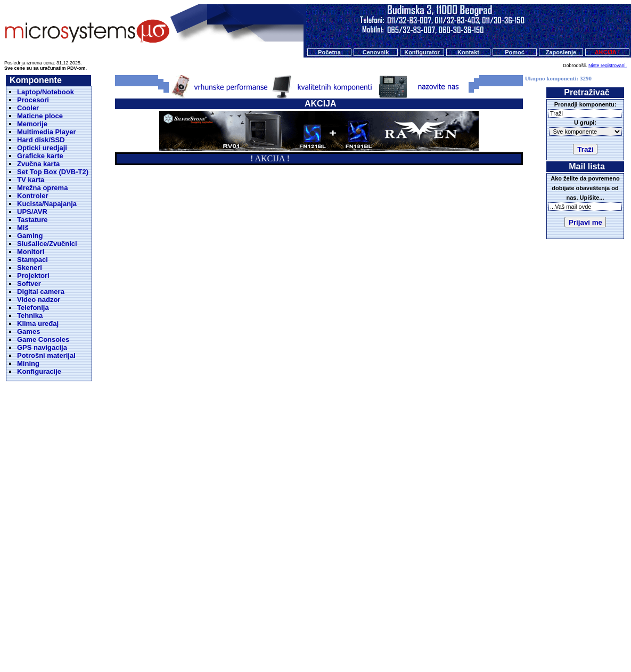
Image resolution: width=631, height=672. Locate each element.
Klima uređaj (38, 323)
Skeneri (30, 268)
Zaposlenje (561, 52)
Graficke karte (40, 156)
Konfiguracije (39, 371)
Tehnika (30, 315)
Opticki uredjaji (42, 148)
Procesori (33, 100)
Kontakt (468, 52)
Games (28, 331)
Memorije (32, 124)
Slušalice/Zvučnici (47, 244)
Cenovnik (376, 52)
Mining (28, 363)
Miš (23, 228)
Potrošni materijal (46, 355)
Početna (329, 52)
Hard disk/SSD (41, 140)
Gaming (30, 236)
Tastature (32, 220)
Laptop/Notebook (46, 92)
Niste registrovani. (608, 65)
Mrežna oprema (42, 188)
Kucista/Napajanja (47, 204)
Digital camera (41, 292)
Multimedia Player (47, 132)
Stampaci (32, 260)
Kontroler (33, 196)
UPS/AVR (32, 212)
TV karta (31, 180)
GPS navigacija (42, 347)
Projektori (33, 276)
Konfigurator (422, 52)
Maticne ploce (40, 116)
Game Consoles (43, 339)
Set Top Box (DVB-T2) (53, 172)
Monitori (31, 252)
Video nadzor (39, 300)
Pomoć (515, 52)
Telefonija (33, 308)
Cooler (28, 108)
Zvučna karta (38, 164)
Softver (29, 284)
